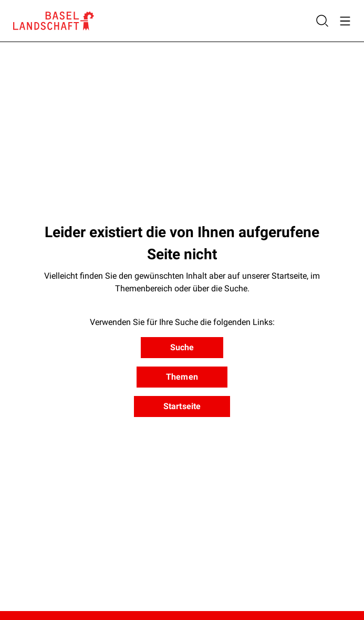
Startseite (182, 406)
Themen (182, 377)
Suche (182, 347)
